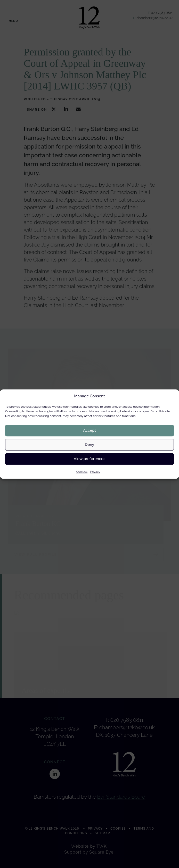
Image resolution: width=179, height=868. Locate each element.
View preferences (90, 459)
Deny (89, 445)
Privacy (95, 472)
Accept (89, 430)
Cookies (82, 472)
